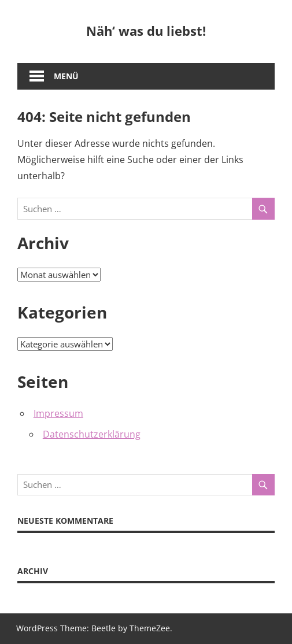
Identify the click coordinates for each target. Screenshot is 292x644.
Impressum (58, 413)
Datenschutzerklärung (92, 434)
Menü (66, 76)
